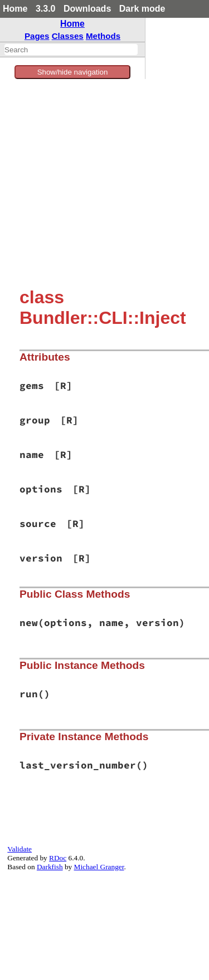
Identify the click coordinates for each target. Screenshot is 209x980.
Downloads (87, 9)
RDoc (58, 858)
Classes (68, 36)
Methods (103, 36)
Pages (37, 36)
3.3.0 (46, 9)
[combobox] (71, 50)
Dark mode (142, 9)
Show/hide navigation (73, 72)
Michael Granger (99, 867)
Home (15, 9)
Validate (20, 849)
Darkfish (50, 867)
